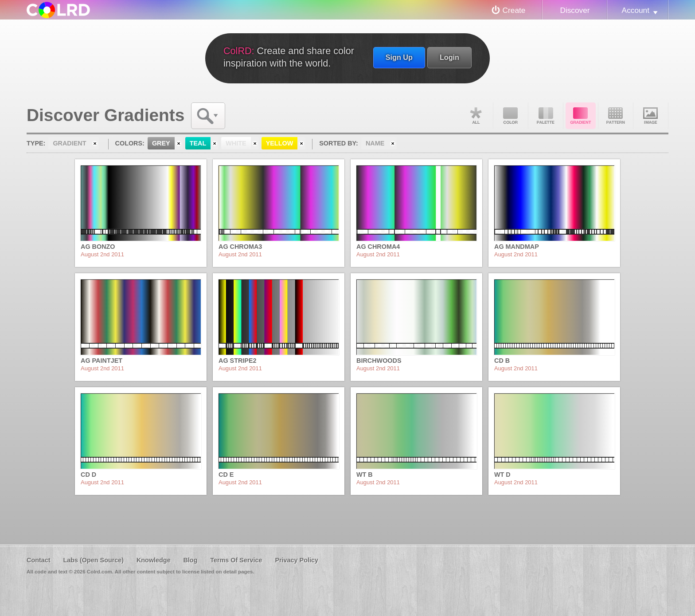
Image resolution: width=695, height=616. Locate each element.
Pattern (616, 116)
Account (636, 10)
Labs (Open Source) (93, 560)
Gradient (581, 116)
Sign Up (399, 57)
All (476, 116)
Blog (190, 560)
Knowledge (154, 560)
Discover (575, 10)
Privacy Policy (297, 560)
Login (449, 57)
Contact (39, 560)
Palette (546, 116)
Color (511, 116)
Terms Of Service (236, 560)
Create (514, 10)
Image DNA (651, 116)
